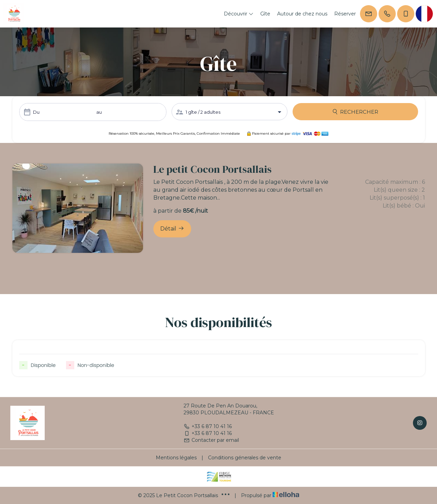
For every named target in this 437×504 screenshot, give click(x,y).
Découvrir (239, 14)
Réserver (345, 14)
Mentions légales (176, 458)
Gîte (265, 14)
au (99, 112)
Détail (172, 228)
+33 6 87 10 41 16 (208, 426)
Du (36, 112)
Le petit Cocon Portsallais (212, 169)
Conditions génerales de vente (245, 458)
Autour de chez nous (302, 14)
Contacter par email (211, 440)
